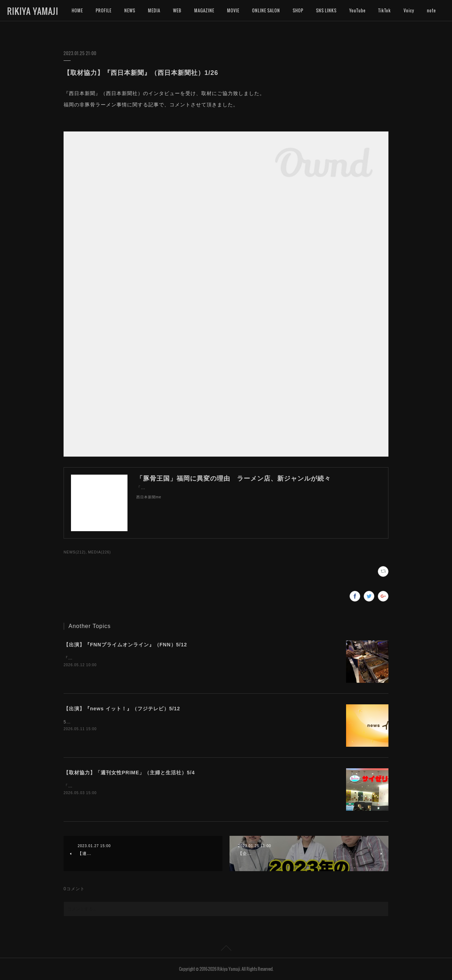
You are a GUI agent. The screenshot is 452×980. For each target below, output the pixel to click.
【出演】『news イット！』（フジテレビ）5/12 (122, 709)
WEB (177, 10)
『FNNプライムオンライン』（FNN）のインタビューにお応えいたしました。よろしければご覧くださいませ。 (179, 658)
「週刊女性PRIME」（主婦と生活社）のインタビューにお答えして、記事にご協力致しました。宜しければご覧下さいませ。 (193, 786)
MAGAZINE (204, 10)
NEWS (130, 10)
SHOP (298, 10)
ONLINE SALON (266, 10)
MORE (409, 10)
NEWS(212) (75, 552)
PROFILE (104, 10)
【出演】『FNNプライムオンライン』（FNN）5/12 (125, 645)
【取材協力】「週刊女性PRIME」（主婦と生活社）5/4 (129, 773)
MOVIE (233, 10)
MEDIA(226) (99, 552)
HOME (77, 10)
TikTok (385, 10)
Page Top (226, 949)
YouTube (357, 10)
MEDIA (154, 10)
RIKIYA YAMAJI (33, 11)
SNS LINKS (326, 10)
